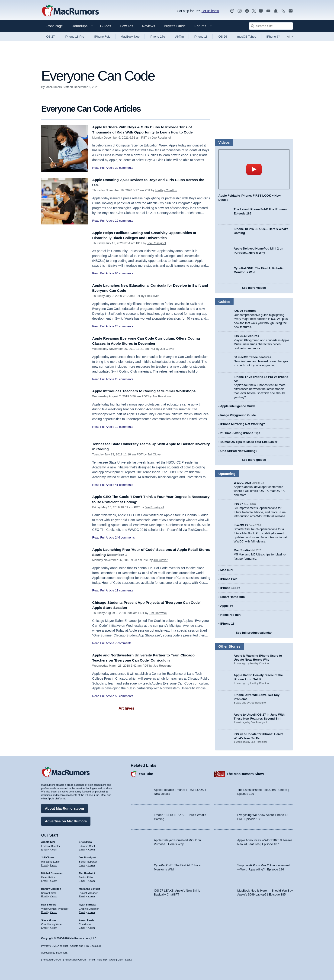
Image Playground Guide (238, 415)
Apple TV (227, 606)
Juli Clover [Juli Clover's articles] (48, 857)
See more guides (254, 460)
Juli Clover (167, 349)
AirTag (179, 37)
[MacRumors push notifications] (276, 11)
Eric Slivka (152, 296)
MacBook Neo (130, 37)
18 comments (124, 427)
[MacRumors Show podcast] (232, 11)
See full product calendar (254, 633)
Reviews (149, 26)
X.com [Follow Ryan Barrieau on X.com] (91, 911)
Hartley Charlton (166, 190)
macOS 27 (241, 525)
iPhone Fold (102, 37)
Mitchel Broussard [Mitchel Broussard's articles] (52, 872)
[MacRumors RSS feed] (283, 11)
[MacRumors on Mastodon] (261, 11)
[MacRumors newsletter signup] (291, 11)
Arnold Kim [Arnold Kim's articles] (48, 841)
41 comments (124, 485)
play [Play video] (254, 169)
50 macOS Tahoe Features (253, 357)
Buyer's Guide (175, 26)
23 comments (124, 326)
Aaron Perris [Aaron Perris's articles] (87, 919)
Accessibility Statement (54, 953)
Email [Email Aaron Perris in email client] (82, 927)
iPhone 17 (273, 37)
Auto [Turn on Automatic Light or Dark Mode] (113, 960)
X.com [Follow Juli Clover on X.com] (53, 864)
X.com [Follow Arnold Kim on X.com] (53, 848)
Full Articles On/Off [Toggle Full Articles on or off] (75, 960)
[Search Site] (271, 26)
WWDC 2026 (243, 483)
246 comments (125, 537)
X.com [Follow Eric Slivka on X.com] (91, 848)
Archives (126, 708)
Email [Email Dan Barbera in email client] (45, 911)
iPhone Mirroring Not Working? (243, 424)
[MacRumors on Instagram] (240, 11)
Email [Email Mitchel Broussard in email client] (45, 880)
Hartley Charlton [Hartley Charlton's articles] (51, 888)
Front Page (54, 26)
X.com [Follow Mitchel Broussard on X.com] (53, 880)
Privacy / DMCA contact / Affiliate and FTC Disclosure (71, 946)
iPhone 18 (201, 37)
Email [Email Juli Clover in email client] (45, 864)
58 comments (124, 696)
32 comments (124, 168)
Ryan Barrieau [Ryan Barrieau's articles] (88, 903)
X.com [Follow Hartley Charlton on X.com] (53, 895)
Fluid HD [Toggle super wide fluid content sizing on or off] (102, 960)
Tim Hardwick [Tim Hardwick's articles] (87, 872)
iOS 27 (50, 37)
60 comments (124, 273)
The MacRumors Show (245, 773)
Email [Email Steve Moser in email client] (45, 927)
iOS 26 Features (245, 311)
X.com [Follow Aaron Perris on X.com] (91, 927)
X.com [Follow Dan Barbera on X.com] (53, 911)
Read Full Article (103, 168)
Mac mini (227, 570)
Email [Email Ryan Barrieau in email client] (82, 911)
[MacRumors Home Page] (70, 11)
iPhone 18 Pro (74, 37)
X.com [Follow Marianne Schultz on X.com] (91, 895)
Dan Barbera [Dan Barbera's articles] (49, 903)
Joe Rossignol (161, 138)
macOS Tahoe (247, 37)
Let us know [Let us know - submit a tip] (210, 11)
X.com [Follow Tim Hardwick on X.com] (91, 880)
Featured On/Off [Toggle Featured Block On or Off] (52, 960)
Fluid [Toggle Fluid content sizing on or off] (92, 960)
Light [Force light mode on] (120, 960)
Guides (106, 26)
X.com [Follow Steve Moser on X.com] (53, 927)
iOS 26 (222, 37)
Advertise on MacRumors (66, 820)
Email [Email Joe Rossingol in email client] (82, 864)
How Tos (127, 26)
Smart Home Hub (233, 597)
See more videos (254, 288)
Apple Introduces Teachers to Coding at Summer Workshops (149, 391)
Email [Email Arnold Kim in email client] (45, 848)
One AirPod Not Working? (239, 451)
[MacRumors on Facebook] (247, 11)
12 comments (124, 221)
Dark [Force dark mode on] (128, 960)
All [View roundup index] (290, 37)
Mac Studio (242, 550)
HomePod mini (231, 615)
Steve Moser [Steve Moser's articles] (49, 919)
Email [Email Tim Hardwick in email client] (82, 880)
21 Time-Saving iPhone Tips (240, 433)
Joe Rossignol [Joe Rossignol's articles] (88, 857)
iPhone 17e (157, 37)
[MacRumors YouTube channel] (268, 11)
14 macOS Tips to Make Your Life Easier (249, 442)
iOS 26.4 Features (246, 336)
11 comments (124, 590)
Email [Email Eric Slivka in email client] (82, 848)
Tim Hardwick (158, 613)
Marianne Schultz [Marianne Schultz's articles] (89, 888)
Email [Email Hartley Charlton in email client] (45, 895)
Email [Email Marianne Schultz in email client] (82, 895)
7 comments (123, 643)
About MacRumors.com (64, 807)
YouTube (146, 773)
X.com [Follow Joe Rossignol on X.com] (91, 864)
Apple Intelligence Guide (238, 406)
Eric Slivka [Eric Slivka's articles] (85, 841)
